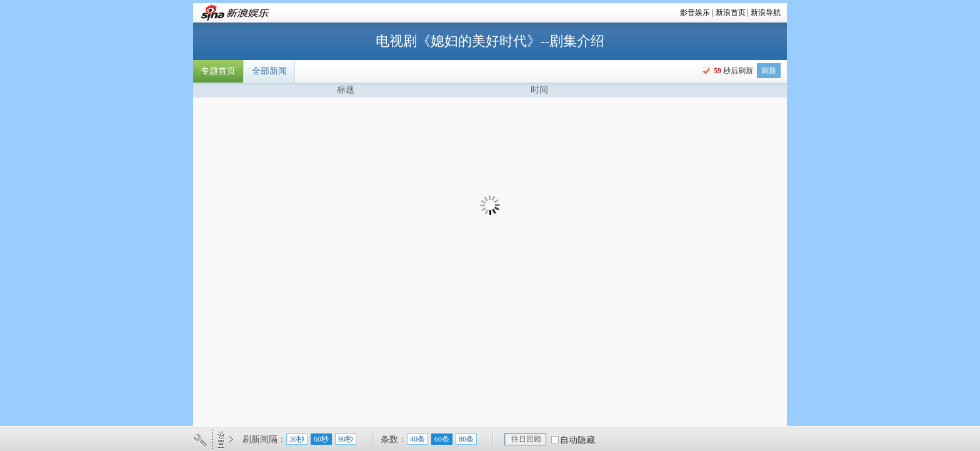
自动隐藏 (577, 440)
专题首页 (218, 71)
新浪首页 (731, 13)
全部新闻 (269, 71)
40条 (417, 439)
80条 (466, 439)
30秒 (297, 439)
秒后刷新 (732, 71)
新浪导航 (766, 13)
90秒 (346, 439)
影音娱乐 (695, 13)
